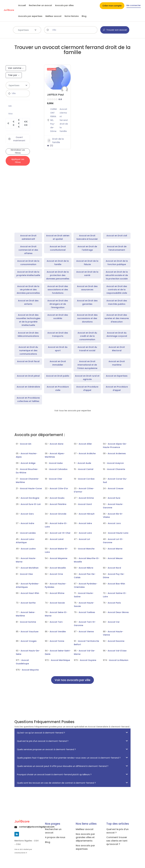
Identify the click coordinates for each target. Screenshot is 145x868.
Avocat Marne (115, 549)
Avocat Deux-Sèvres (118, 612)
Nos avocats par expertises (85, 847)
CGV (36, 841)
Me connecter (134, 6)
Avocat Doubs (57, 498)
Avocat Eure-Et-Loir (31, 504)
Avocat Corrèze (86, 479)
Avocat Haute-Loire (118, 533)
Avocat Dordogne (30, 498)
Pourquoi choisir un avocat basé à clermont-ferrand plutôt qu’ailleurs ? (54, 774)
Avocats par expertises (30, 16)
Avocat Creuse (116, 488)
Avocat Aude (84, 463)
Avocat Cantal (86, 469)
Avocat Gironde (58, 514)
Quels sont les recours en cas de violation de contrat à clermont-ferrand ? (56, 783)
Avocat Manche (86, 549)
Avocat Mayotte (30, 670)
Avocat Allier (85, 444)
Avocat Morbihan (30, 568)
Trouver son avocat (115, 30)
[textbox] (27, 30)
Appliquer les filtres (18, 161)
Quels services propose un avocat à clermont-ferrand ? (46, 749)
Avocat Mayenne (59, 558)
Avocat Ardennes (117, 453)
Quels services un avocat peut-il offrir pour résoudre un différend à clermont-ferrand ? (63, 766)
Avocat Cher (56, 479)
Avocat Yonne (57, 641)
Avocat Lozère (28, 549)
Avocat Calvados (58, 469)
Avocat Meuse (115, 558)
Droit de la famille (55, 141)
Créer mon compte (112, 6)
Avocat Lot (84, 539)
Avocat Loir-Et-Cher (60, 533)
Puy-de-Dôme (53, 128)
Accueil (22, 5)
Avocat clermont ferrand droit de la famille (64, 120)
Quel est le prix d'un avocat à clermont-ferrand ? (43, 741)
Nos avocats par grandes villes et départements (85, 837)
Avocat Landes (28, 533)
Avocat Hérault (87, 514)
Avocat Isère (85, 523)
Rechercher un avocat (40, 5)
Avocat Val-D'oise (117, 651)
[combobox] (27, 30)
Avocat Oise (26, 574)
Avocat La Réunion (119, 660)
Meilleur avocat (53, 16)
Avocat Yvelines (87, 612)
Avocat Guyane (88, 660)
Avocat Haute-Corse (31, 488)
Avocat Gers (27, 514)
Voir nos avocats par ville (72, 680)
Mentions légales (23, 841)
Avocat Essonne (116, 641)
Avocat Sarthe (28, 603)
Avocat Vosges (29, 641)
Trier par (13, 75)
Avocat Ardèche (87, 453)
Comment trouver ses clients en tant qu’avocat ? (117, 841)
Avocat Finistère (58, 504)
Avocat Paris (114, 603)
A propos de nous (55, 837)
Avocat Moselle (58, 568)
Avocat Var (114, 622)
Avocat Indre (27, 523)
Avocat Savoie (57, 603)
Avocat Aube (56, 463)
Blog (84, 16)
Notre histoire (72, 16)
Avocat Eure (114, 498)
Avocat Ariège (28, 463)
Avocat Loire (85, 533)
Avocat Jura (114, 523)
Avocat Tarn (56, 622)
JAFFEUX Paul (55, 95)
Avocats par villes (64, 5)
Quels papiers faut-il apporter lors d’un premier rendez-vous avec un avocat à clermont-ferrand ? (69, 758)
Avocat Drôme (86, 498)
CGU (18, 844)
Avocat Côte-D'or (59, 488)
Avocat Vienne (86, 632)
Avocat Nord (114, 568)
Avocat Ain (26, 444)
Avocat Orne (56, 574)
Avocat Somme (28, 622)
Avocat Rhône (57, 593)
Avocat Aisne (56, 444)
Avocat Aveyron (115, 463)
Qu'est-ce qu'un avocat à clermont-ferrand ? (41, 733)
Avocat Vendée (58, 632)
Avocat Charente (116, 469)
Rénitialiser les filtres (18, 151)
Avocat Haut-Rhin (30, 593)
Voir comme (15, 68)
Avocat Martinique (60, 660)
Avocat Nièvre (86, 568)
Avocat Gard (85, 504)
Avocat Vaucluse (30, 632)
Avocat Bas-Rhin (116, 584)
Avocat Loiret (57, 539)
